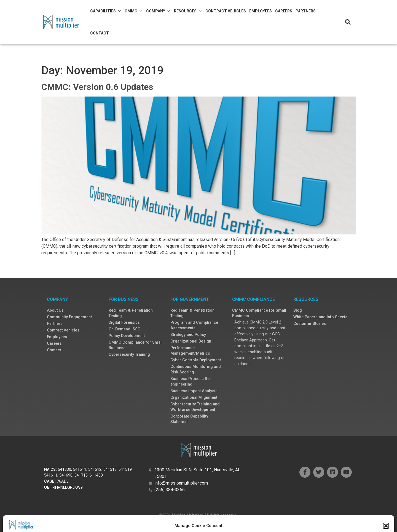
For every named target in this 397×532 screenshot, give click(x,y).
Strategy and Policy (188, 335)
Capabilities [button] (106, 11)
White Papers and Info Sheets (320, 317)
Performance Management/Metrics (190, 351)
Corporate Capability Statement (189, 419)
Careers (284, 11)
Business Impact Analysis (194, 391)
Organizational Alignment (194, 398)
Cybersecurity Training (129, 355)
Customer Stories (310, 324)
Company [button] (158, 11)
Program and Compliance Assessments (194, 325)
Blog (298, 310)
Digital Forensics (124, 323)
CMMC (134, 11)
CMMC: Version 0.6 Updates (97, 87)
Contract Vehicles (226, 11)
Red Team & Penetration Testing (131, 313)
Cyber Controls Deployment (196, 360)
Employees (261, 11)
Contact (100, 33)
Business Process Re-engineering (191, 382)
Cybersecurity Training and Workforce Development (195, 407)
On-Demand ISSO (124, 329)
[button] (348, 22)
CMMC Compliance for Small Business (136, 345)
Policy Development (127, 336)
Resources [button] (188, 11)
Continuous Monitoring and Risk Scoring (196, 369)
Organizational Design (191, 341)
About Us (55, 310)
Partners (306, 11)
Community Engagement (69, 317)
